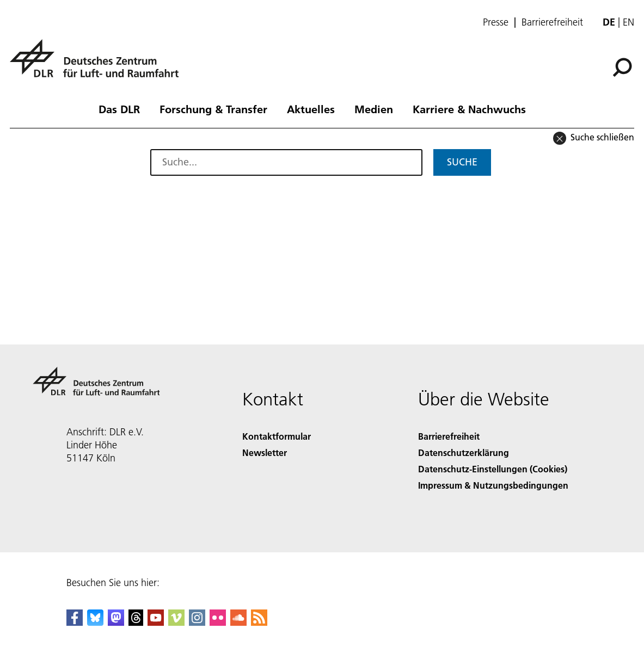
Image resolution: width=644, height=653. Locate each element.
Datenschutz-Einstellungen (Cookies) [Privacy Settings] (493, 469)
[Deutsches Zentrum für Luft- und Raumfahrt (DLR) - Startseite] (99, 64)
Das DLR (119, 109)
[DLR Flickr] (218, 622)
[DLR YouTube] (156, 622)
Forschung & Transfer (213, 109)
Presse (496, 22)
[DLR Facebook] (75, 622)
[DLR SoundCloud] (238, 622)
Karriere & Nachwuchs (469, 109)
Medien (374, 109)
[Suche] (622, 67)
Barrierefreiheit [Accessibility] (449, 436)
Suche (462, 162)
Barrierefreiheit (552, 22)
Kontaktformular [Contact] (277, 436)
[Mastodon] (116, 622)
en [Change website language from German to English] (628, 22)
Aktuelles (311, 109)
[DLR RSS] (259, 622)
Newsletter (265, 452)
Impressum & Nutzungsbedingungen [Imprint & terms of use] (493, 485)
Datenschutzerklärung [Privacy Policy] (464, 452)
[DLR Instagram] (197, 622)
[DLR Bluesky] (95, 622)
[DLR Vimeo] (176, 622)
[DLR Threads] (136, 622)
